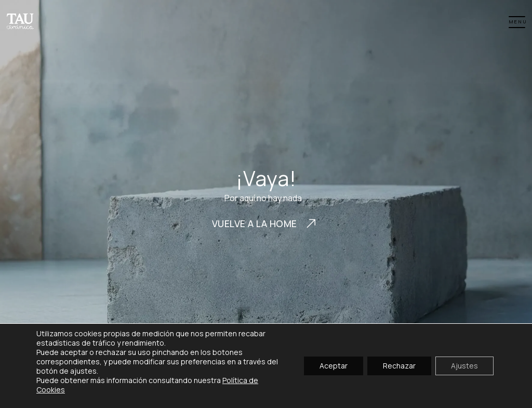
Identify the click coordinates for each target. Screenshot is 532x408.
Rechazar (399, 366)
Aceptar (334, 366)
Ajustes (464, 366)
